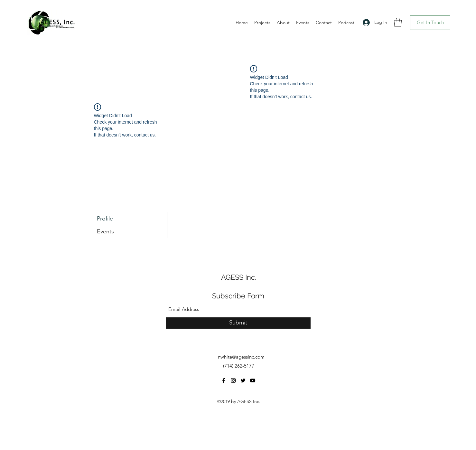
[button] (398, 22)
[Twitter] (243, 380)
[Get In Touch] (430, 23)
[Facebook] (224, 380)
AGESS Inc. (239, 277)
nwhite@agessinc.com (241, 357)
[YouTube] (253, 380)
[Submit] (238, 323)
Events (105, 231)
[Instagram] (233, 380)
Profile (105, 219)
